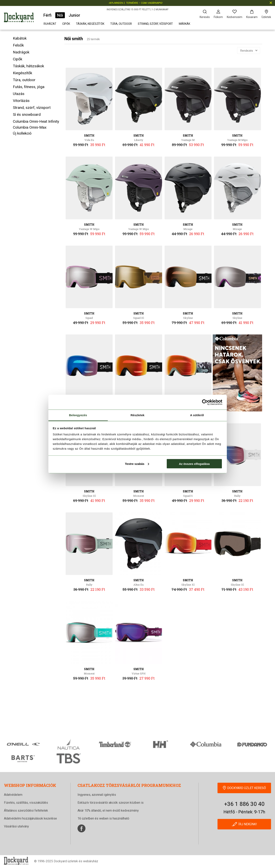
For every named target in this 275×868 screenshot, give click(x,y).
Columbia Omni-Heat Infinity (36, 121)
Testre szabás (137, 464)
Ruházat (50, 24)
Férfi (47, 15)
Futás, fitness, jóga (29, 87)
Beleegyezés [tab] (78, 415)
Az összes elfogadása (194, 464)
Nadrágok (21, 52)
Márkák (184, 24)
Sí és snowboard (27, 114)
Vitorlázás (21, 101)
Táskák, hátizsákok (28, 66)
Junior (74, 15)
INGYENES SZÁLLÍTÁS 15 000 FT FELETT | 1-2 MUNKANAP (137, 9)
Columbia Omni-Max (30, 127)
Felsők (18, 45)
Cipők (66, 24)
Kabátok (20, 38)
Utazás (19, 94)
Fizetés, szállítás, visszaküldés (26, 803)
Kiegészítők (23, 73)
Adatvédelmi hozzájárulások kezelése (30, 818)
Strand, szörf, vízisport (155, 24)
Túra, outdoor (121, 24)
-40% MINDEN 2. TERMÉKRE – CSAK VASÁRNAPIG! (136, 3)
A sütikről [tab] (197, 415)
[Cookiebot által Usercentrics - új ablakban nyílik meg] (205, 402)
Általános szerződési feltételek (26, 811)
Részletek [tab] (137, 415)
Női (60, 15)
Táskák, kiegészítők (90, 24)
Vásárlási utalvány (16, 826)
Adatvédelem (13, 795)
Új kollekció (22, 133)
